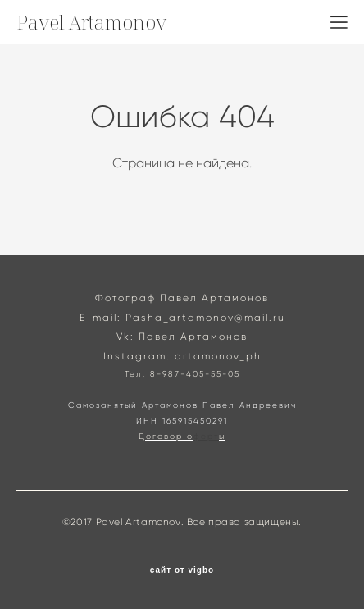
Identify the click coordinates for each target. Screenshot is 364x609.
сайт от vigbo (182, 570)
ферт (206, 436)
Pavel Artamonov (91, 22)
